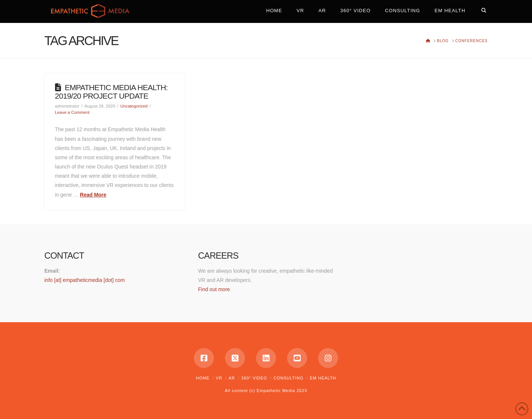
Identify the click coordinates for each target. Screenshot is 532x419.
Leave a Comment (72, 112)
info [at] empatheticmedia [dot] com (85, 280)
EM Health (323, 378)
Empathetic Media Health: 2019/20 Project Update (111, 92)
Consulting (288, 378)
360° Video (254, 378)
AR (232, 378)
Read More (93, 195)
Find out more (214, 289)
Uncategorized (134, 106)
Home (203, 378)
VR (219, 378)
